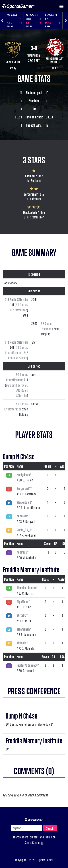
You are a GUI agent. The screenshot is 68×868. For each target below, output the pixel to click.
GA (56, 544)
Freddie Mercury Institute (55, 60)
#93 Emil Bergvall (17, 385)
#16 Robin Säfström (16, 299)
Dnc (41, 176)
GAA (65, 544)
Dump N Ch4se (13, 62)
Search (50, 828)
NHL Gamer (18, 6)
